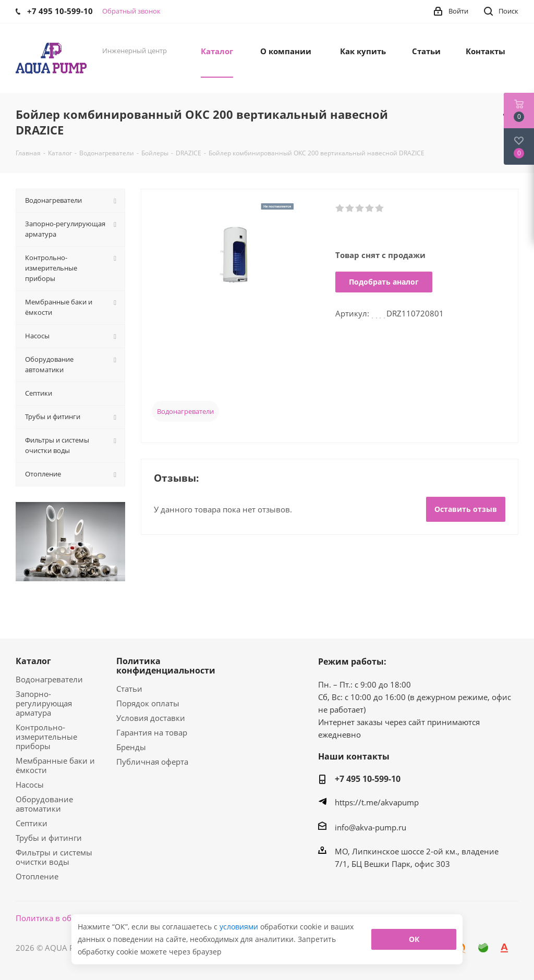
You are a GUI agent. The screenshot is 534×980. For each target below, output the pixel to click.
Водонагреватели (185, 411)
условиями (240, 927)
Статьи (129, 689)
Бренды (131, 747)
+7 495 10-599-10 (368, 779)
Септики (32, 823)
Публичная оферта (152, 762)
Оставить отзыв (466, 509)
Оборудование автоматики (44, 804)
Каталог (33, 661)
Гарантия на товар (152, 732)
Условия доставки (151, 718)
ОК (414, 939)
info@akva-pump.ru (371, 827)
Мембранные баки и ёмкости (55, 765)
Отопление (37, 876)
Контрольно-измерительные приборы (46, 737)
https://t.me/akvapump (377, 802)
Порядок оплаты (148, 703)
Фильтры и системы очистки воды (54, 857)
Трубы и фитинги (49, 838)
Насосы (30, 785)
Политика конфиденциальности (166, 666)
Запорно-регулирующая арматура (44, 703)
